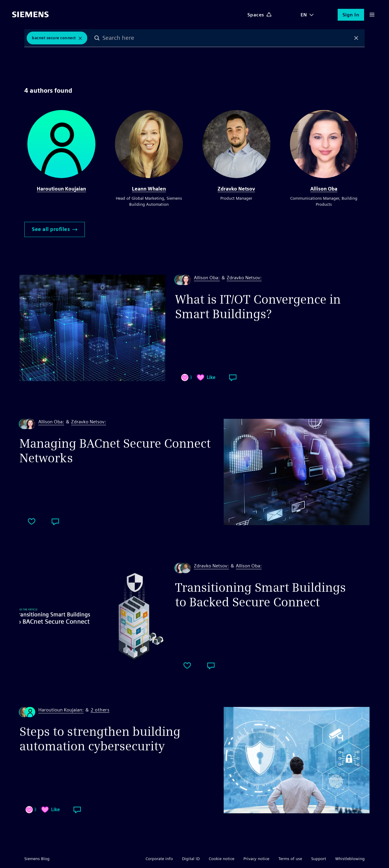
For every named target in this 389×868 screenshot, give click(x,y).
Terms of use (290, 859)
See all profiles (55, 229)
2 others (100, 710)
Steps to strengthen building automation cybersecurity (100, 739)
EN (304, 15)
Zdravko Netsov (236, 189)
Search (97, 38)
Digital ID (191, 859)
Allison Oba (324, 189)
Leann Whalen (149, 189)
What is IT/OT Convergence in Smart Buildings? (258, 307)
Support (319, 859)
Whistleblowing (350, 859)
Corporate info (159, 859)
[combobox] (227, 38)
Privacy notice (256, 859)
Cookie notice (222, 859)
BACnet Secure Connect (54, 38)
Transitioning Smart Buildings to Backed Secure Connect (260, 595)
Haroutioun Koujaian (61, 189)
